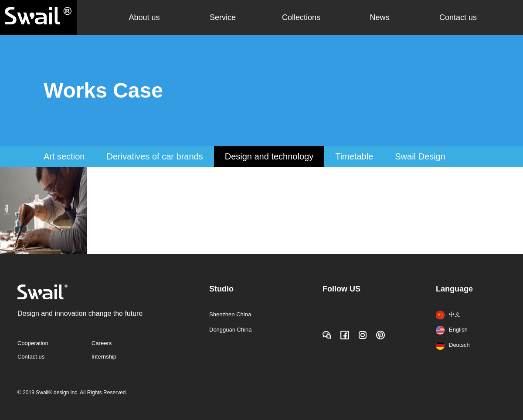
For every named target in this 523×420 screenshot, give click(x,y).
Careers (102, 343)
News (379, 17)
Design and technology (269, 156)
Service (223, 17)
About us (144, 17)
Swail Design (420, 156)
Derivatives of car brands (155, 156)
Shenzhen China (230, 314)
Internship (104, 357)
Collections (301, 17)
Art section (64, 156)
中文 (448, 314)
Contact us (458, 17)
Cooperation (33, 343)
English (452, 330)
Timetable (354, 156)
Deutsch (453, 345)
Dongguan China (231, 330)
